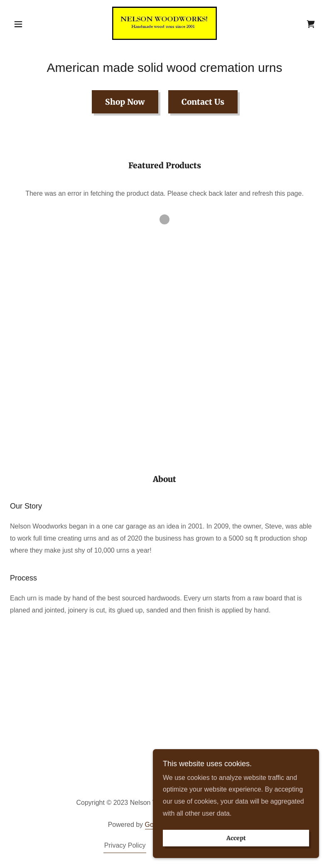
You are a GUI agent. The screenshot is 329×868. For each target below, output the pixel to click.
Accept (236, 855)
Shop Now (125, 102)
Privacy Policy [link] (125, 845)
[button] (33, 24)
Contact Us (203, 102)
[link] (165, 23)
